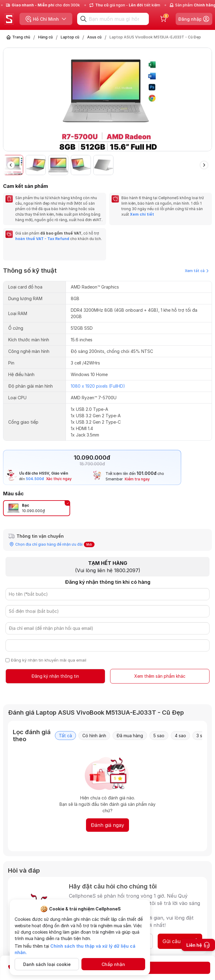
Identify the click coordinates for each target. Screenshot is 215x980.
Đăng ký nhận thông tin (55, 676)
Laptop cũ (70, 37)
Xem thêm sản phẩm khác (160, 676)
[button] (204, 165)
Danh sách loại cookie (47, 964)
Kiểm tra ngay (137, 479)
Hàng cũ (45, 37)
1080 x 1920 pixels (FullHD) (98, 386)
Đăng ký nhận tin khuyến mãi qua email (49, 660)
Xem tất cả (197, 271)
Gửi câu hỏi (180, 941)
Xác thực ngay (59, 479)
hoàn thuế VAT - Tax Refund (42, 239)
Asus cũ (94, 37)
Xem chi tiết (142, 214)
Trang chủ (21, 37)
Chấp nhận (113, 964)
